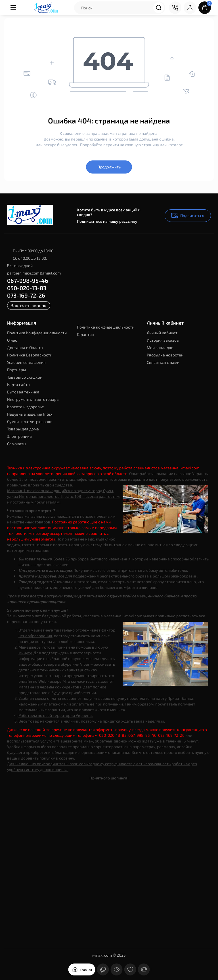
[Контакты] (175, 8)
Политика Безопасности (30, 355)
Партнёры (16, 370)
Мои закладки (160, 347)
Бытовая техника (23, 392)
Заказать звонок (29, 305)
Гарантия (85, 334)
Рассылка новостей (165, 355)
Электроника (19, 436)
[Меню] (13, 8)
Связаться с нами (163, 362)
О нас (12, 340)
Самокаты (17, 444)
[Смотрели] (117, 969)
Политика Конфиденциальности (37, 333)
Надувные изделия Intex (30, 414)
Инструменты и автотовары (33, 399)
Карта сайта (18, 384)
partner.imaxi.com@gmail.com (34, 273)
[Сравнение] (144, 969)
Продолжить (109, 167)
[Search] (159, 8)
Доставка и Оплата (25, 347)
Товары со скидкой (25, 377)
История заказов (163, 340)
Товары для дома (23, 429)
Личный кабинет (162, 333)
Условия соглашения (26, 362)
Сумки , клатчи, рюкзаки (30, 421)
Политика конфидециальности (106, 327)
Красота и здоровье (26, 407)
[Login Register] (190, 8)
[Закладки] (130, 969)
